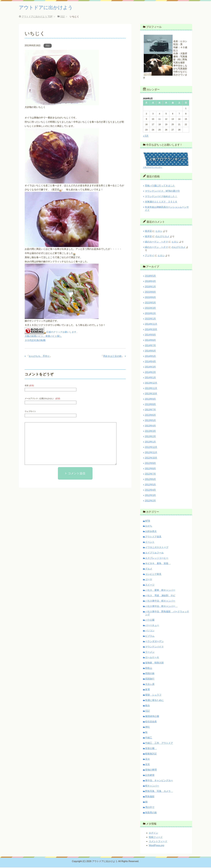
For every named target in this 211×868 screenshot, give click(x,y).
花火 (147, 760)
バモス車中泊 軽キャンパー (160, 601)
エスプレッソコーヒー (157, 559)
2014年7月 (150, 346)
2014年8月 (150, 341)
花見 (147, 765)
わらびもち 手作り (39, 357)
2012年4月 (150, 490)
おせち (149, 526)
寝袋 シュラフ (153, 695)
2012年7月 (150, 474)
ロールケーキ (152, 658)
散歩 (147, 706)
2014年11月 (151, 325)
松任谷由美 (151, 722)
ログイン (153, 834)
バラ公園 (150, 620)
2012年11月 (151, 453)
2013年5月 (150, 421)
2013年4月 (150, 426)
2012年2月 (150, 501)
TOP (37, 17)
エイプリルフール (154, 553)
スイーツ (150, 585)
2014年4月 (150, 362)
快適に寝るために (154, 701)
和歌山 (149, 669)
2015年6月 (150, 298)
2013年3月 (150, 432)
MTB (148, 521)
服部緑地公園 (152, 717)
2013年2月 (150, 437)
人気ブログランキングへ (153, 168)
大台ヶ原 (150, 685)
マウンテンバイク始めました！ (161, 197)
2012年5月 (150, 485)
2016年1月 (150, 287)
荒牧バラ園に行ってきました (160, 186)
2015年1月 (150, 319)
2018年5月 (150, 276)
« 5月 (146, 136)
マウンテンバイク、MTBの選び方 (162, 192)
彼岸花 (148, 232)
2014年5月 (150, 357)
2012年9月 (150, 464)
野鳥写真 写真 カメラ (159, 792)
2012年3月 (150, 496)
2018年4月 (150, 282)
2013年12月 (151, 383)
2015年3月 (150, 309)
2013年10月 (151, 394)
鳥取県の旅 (151, 813)
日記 (48, 46)
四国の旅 (150, 674)
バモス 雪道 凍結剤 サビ (160, 596)
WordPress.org (156, 846)
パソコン (150, 631)
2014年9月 (150, 335)
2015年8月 (150, 292)
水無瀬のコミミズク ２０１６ (161, 202)
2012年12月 (151, 448)
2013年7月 (150, 410)
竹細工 (149, 738)
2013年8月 (150, 405)
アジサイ (150, 256)
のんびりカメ (162, 237)
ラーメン (150, 653)
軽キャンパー (152, 786)
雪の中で (150, 808)
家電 (147, 690)
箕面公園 (151, 749)
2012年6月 (150, 480)
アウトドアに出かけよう (48, 8)
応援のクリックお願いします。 (62, 333)
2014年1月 (150, 378)
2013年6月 (150, 416)
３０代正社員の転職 (35, 341)
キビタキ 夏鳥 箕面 (158, 564)
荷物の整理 (151, 770)
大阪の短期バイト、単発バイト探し (43, 337)
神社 (147, 728)
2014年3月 (150, 367)
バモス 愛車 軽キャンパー (160, 591)
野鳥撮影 (150, 797)
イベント (150, 543)
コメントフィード (158, 842)
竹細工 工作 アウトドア (159, 744)
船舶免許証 (151, 754)
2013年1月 (150, 442)
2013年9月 (150, 400)
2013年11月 (151, 389)
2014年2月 (150, 373)
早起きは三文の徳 (112, 357)
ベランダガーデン (154, 642)
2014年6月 (150, 351)
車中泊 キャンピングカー (159, 781)
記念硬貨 (150, 776)
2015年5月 (150, 303)
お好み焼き (151, 532)
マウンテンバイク (154, 647)
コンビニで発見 (153, 575)
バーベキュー (152, 626)
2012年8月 (150, 469)
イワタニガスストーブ (157, 548)
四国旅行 (150, 679)
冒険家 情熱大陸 (154, 663)
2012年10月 (151, 458)
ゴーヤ (149, 580)
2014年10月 (151, 330)
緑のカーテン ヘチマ (156, 242)
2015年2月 (150, 314)
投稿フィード (156, 838)
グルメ (149, 569)
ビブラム (150, 637)
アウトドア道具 (153, 537)
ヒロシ (159, 232)
